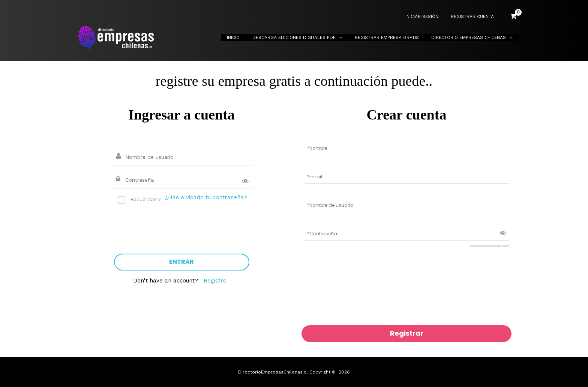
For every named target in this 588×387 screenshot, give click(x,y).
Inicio (246, 37)
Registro (215, 281)
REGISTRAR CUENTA (474, 17)
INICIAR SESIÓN (427, 17)
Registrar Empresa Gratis (392, 37)
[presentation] (171, 226)
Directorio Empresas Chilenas (470, 37)
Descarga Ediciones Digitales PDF (303, 37)
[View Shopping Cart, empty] (513, 16)
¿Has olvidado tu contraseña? (206, 197)
